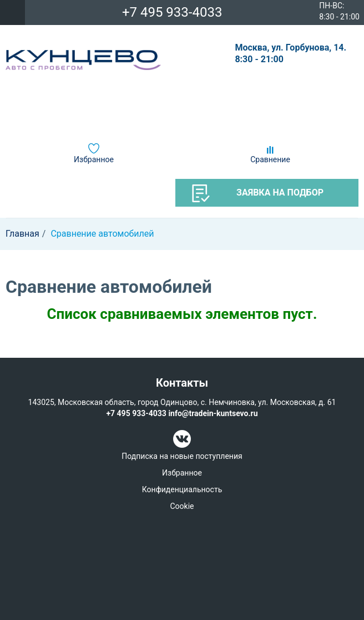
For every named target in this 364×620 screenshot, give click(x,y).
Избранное (94, 159)
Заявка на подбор (258, 193)
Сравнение (270, 159)
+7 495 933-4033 (172, 12)
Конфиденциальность (182, 489)
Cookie (182, 506)
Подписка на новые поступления (182, 456)
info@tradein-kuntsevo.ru (213, 413)
